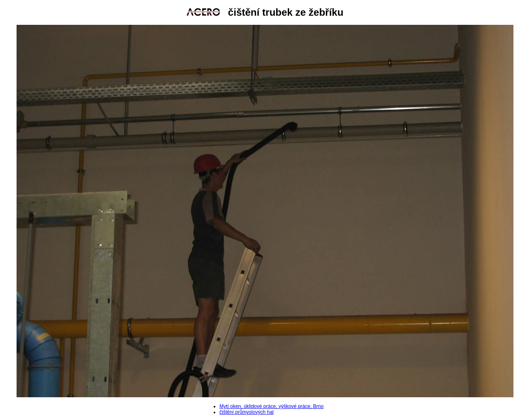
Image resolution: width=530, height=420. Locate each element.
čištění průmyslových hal (247, 412)
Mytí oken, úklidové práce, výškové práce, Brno (271, 406)
